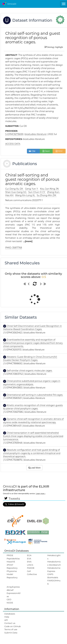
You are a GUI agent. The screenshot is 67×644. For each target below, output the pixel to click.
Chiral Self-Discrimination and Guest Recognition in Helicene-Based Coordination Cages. (32, 328)
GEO (9, 599)
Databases (10, 614)
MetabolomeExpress (54, 569)
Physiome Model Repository (12, 574)
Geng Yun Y (32, 189)
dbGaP (10, 590)
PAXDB (31, 568)
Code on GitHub (12, 626)
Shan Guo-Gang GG (16, 192)
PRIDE (10, 555)
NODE (10, 603)
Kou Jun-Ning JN (50, 189)
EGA (29, 555)
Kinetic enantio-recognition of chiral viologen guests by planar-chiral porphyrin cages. (33, 407)
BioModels (53, 577)
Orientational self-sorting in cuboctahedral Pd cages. (35, 395)
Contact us (10, 623)
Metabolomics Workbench (54, 563)
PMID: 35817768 (14, 248)
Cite (33, 151)
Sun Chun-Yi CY (37, 192)
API (6, 620)
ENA (29, 562)
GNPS (50, 574)
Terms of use (11, 629)
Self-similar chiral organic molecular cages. (29, 371)
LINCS (30, 565)
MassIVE (11, 562)
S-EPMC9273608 (14, 134)
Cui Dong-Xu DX (14, 189)
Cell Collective (32, 573)
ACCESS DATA (13, 144)
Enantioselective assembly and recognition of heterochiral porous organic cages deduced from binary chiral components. (33, 343)
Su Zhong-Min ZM (47, 195)
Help (7, 617)
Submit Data (11, 633)
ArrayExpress (13, 587)
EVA (29, 559)
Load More (34, 468)
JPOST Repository (12, 566)
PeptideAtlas (13, 559)
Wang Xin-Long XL (25, 195)
